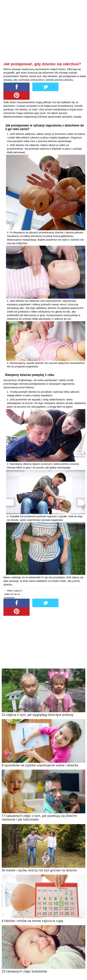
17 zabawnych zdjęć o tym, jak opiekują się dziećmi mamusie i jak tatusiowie (39, 817)
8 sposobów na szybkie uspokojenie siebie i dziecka (40, 765)
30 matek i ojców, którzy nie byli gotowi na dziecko (39, 870)
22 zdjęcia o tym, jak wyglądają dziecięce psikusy (38, 715)
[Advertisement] (45, 37)
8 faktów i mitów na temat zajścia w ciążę (32, 921)
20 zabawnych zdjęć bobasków (24, 971)
